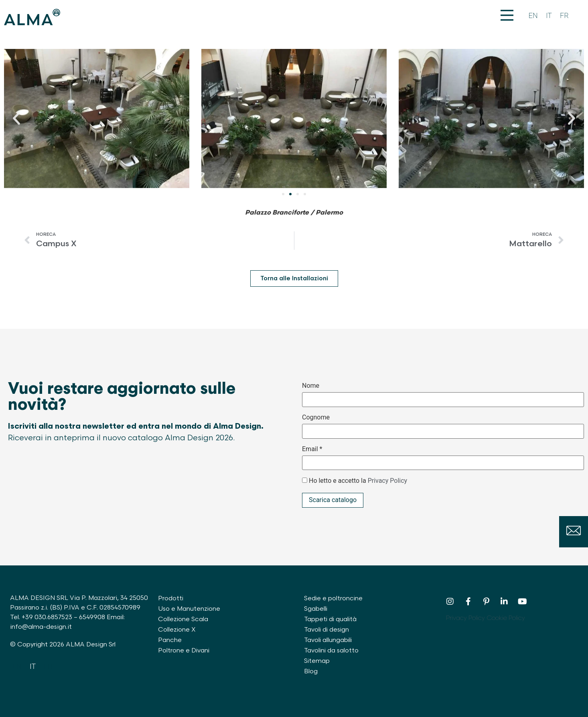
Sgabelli (316, 609)
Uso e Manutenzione (189, 609)
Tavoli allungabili (329, 640)
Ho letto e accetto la (358, 481)
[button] (16, 118)
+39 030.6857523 (47, 617)
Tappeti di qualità (331, 619)
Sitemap (317, 661)
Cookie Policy (506, 618)
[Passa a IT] (549, 16)
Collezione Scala (183, 619)
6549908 (92, 617)
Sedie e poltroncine (334, 599)
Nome (311, 386)
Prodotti (171, 599)
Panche (170, 640)
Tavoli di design (327, 630)
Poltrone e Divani (184, 651)
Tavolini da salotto (332, 651)
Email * (312, 449)
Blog (311, 671)
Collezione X (177, 630)
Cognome (316, 417)
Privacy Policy (388, 481)
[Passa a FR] (564, 16)
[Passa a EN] (533, 16)
